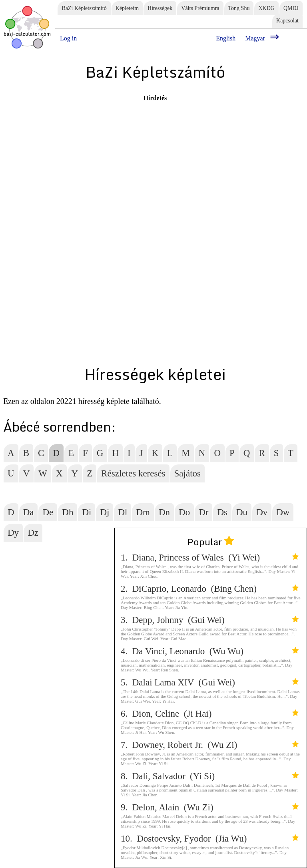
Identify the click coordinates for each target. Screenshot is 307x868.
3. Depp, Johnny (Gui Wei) (210, 620)
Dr (203, 512)
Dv (262, 512)
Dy (13, 533)
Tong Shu (239, 8)
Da (29, 512)
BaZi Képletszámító (84, 8)
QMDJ (291, 8)
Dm (143, 512)
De (48, 512)
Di (87, 512)
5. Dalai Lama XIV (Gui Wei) (210, 682)
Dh (68, 512)
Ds (222, 512)
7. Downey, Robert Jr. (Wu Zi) (210, 745)
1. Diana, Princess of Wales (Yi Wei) (210, 558)
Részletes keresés (133, 473)
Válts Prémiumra (200, 8)
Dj (105, 512)
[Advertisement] (123, 158)
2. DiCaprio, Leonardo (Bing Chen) (210, 589)
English (226, 38)
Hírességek (160, 8)
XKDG (266, 8)
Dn (164, 512)
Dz (33, 533)
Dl (123, 512)
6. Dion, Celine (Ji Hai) (210, 714)
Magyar (255, 38)
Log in (68, 38)
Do (184, 512)
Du (242, 512)
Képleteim (127, 8)
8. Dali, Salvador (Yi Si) (210, 776)
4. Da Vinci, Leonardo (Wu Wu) (210, 651)
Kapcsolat (287, 21)
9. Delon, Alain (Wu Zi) (210, 807)
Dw (283, 512)
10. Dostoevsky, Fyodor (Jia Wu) (210, 839)
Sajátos (187, 473)
